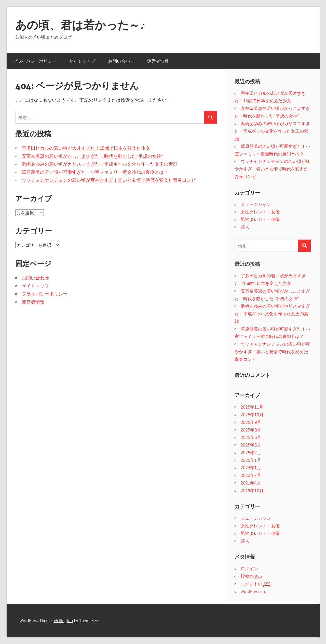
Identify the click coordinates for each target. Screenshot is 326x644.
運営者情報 (158, 61)
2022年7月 (251, 475)
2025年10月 (252, 415)
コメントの (256, 584)
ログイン (249, 568)
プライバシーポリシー (35, 61)
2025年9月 (251, 422)
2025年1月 (251, 460)
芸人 (245, 227)
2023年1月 (251, 468)
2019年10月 (252, 490)
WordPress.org (254, 591)
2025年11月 (252, 407)
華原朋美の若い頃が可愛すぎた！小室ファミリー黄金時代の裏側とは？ (95, 172)
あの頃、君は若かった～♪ (80, 25)
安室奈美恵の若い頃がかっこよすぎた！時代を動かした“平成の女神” (92, 156)
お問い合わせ (121, 61)
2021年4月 (251, 483)
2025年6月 (251, 437)
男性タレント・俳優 (260, 219)
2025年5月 (251, 445)
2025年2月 (251, 452)
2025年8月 (251, 430)
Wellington (63, 620)
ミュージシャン (256, 204)
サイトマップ (82, 61)
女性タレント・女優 (260, 212)
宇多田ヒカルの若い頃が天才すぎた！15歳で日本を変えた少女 (86, 148)
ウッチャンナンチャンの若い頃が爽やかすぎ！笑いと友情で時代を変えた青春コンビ (109, 180)
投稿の (251, 576)
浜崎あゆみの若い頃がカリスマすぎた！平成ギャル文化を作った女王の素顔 (100, 164)
